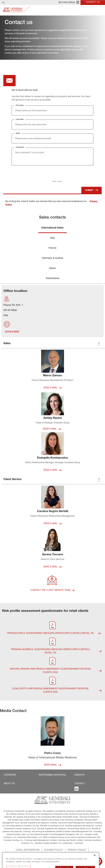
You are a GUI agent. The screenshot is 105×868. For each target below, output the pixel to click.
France (53, 248)
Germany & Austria (53, 258)
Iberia (53, 268)
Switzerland (53, 278)
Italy (53, 238)
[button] (67, 2)
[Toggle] (101, 10)
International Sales (53, 228)
